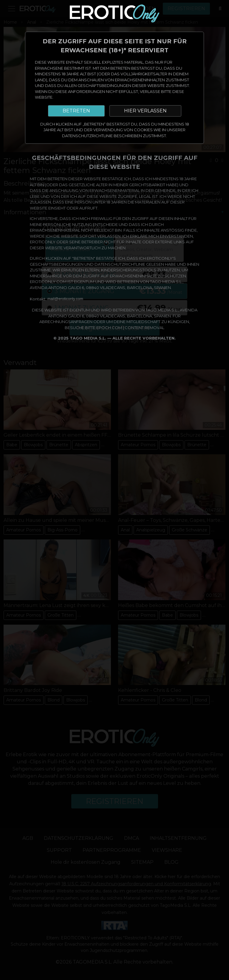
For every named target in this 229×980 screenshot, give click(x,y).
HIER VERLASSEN (145, 111)
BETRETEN (76, 111)
